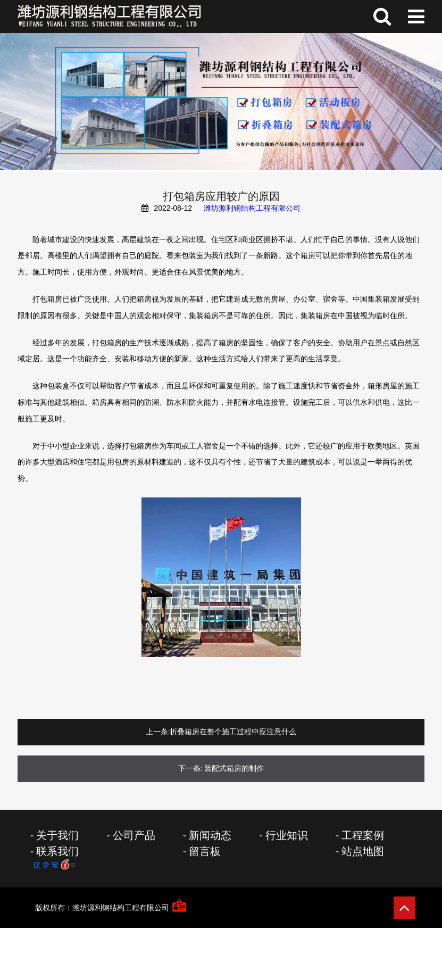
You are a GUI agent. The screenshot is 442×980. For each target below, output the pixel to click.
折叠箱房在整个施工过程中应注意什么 (233, 732)
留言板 (205, 851)
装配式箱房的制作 (234, 768)
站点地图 (363, 851)
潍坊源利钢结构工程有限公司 (252, 208)
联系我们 (57, 851)
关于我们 (57, 835)
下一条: (190, 768)
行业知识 (287, 835)
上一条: (158, 732)
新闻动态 (210, 835)
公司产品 (134, 835)
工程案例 (363, 835)
